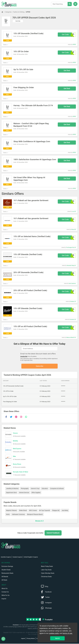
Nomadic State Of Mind (20, 472)
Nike (14, 457)
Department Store (11, 493)
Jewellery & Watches (12, 489)
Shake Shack (23, 511)
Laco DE (74, 211)
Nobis (8, 515)
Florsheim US (73, 319)
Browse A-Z (39, 521)
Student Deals (6, 570)
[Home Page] (3, 12)
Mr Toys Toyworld (45, 511)
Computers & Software (57, 489)
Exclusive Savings (7, 567)
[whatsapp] (26, 417)
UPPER (28, 12)
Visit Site (18, 21)
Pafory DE (74, 229)
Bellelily (15, 441)
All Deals (4, 580)
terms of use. (68, 633)
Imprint (4, 599)
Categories (8, 12)
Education (45, 489)
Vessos (15, 433)
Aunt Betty (65, 511)
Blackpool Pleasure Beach (35, 515)
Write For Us (5, 596)
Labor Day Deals (46, 570)
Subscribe (40, 366)
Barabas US (73, 301)
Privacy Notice (31, 639)
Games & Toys (35, 489)
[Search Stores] (70, 4)
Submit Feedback (53, 533)
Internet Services (24, 493)
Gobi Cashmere (72, 283)
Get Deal (67, 70)
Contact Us (5, 592)
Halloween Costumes (18, 515)
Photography (25, 489)
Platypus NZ (56, 511)
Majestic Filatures (11, 511)
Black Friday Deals (47, 567)
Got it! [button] (57, 638)
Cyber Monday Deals (48, 573)
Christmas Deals (46, 577)
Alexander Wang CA (71, 265)
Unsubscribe (24, 356)
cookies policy (54, 633)
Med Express (17, 449)
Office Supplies (36, 493)
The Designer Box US (71, 247)
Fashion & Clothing (19, 12)
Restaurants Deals (7, 573)
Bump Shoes (17, 464)
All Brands (5, 577)
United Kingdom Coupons (31, 557)
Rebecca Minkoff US (71, 337)
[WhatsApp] (4, 639)
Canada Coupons (17, 557)
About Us (5, 589)
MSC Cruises (33, 511)
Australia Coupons (6, 557)
